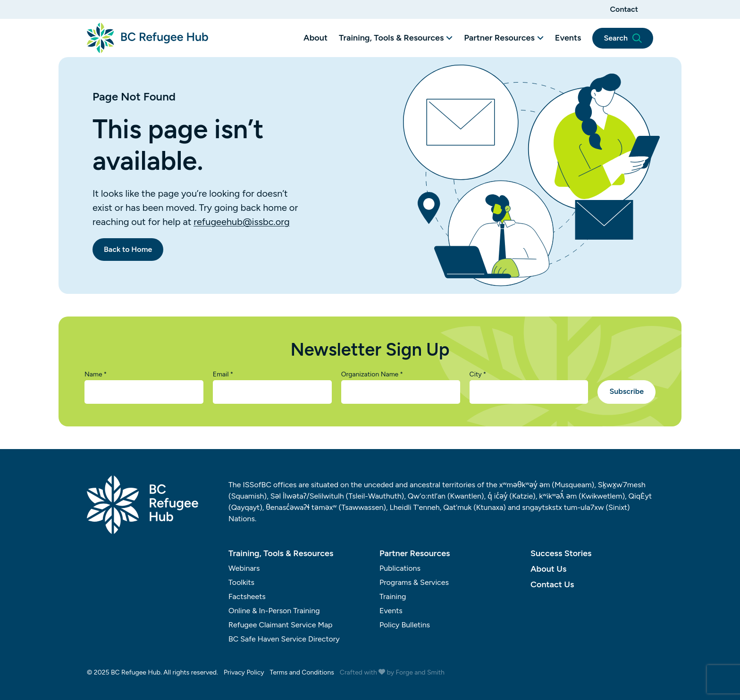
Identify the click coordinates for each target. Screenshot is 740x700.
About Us (548, 569)
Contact (624, 9)
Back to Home (128, 249)
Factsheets (247, 596)
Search (623, 38)
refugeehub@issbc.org (242, 222)
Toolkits (241, 582)
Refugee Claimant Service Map (281, 625)
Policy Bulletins (405, 625)
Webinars (244, 568)
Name (96, 375)
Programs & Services (414, 582)
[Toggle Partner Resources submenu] (540, 38)
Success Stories (561, 553)
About (315, 38)
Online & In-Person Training (274, 611)
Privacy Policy (244, 672)
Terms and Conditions (302, 672)
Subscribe (626, 391)
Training (393, 596)
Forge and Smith (420, 672)
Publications (400, 568)
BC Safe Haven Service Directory (284, 639)
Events (568, 38)
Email (223, 375)
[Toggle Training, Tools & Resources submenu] (449, 38)
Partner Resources (499, 38)
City (478, 375)
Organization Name (372, 375)
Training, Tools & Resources (391, 38)
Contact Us (552, 584)
